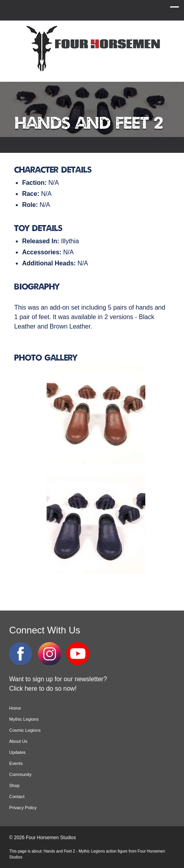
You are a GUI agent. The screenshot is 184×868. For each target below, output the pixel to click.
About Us (18, 741)
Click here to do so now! (43, 689)
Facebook (21, 654)
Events (16, 763)
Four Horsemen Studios (92, 49)
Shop (14, 785)
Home (15, 708)
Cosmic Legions (25, 730)
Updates (17, 752)
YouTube (78, 654)
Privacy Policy (23, 808)
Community (20, 774)
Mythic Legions (24, 719)
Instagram (49, 654)
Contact (17, 797)
